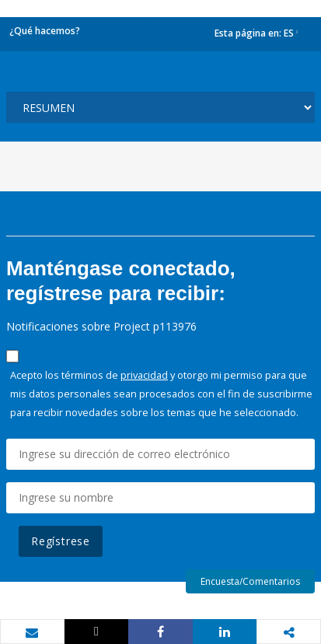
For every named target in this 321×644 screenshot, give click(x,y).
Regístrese (61, 541)
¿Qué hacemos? (45, 31)
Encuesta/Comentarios (250, 581)
